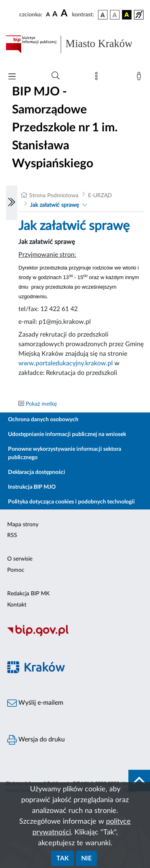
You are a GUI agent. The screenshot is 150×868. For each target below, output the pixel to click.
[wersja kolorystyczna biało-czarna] (115, 15)
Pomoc (16, 570)
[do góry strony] (139, 781)
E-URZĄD (100, 196)
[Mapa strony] (98, 78)
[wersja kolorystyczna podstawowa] (103, 15)
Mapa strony (23, 525)
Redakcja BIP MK (28, 594)
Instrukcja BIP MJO (32, 487)
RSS (12, 535)
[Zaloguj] (140, 78)
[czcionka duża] (65, 14)
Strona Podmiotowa (54, 196)
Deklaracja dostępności (37, 472)
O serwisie (20, 559)
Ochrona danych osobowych (43, 420)
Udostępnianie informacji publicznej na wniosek (67, 434)
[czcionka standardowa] (48, 14)
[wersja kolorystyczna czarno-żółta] (127, 15)
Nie (86, 858)
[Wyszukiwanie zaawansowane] (56, 76)
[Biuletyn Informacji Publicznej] (75, 635)
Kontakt (17, 605)
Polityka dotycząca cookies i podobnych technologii (71, 502)
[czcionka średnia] (55, 15)
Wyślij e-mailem (35, 703)
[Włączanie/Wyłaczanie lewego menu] (12, 203)
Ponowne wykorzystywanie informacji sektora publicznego (65, 453)
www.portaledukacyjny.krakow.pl (66, 363)
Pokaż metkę (41, 404)
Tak (63, 858)
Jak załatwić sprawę (54, 205)
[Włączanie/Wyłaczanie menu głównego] (12, 77)
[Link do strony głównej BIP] (75, 44)
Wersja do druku (36, 740)
